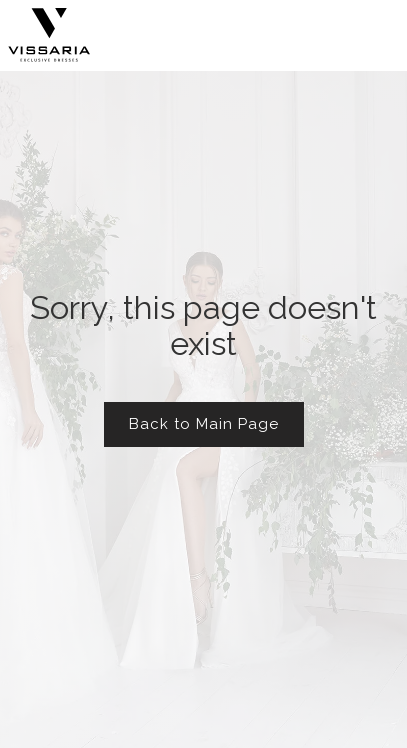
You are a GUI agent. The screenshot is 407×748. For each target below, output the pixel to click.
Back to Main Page (204, 424)
